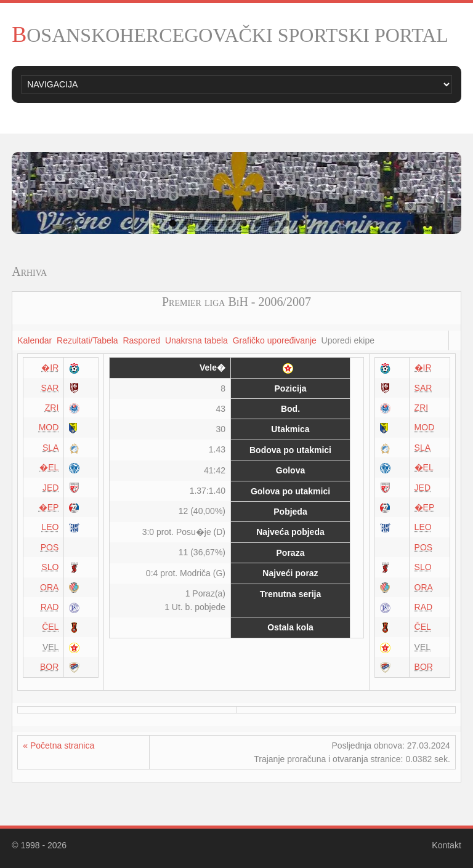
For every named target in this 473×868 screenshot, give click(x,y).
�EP (49, 507)
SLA (51, 448)
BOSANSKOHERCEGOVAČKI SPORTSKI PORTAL (230, 35)
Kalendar (34, 340)
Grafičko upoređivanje (275, 340)
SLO (50, 567)
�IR (50, 368)
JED (51, 488)
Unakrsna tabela (196, 340)
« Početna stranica (59, 745)
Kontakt (446, 845)
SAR (50, 388)
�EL (49, 467)
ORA (49, 587)
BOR (49, 667)
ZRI (52, 408)
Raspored (141, 340)
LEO (50, 527)
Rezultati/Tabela (87, 340)
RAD (50, 607)
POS (50, 547)
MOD (49, 427)
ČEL (50, 627)
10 (300, 223)
